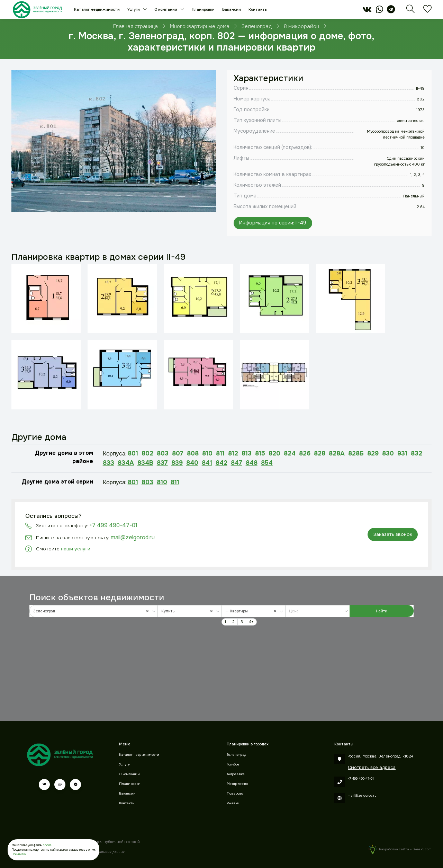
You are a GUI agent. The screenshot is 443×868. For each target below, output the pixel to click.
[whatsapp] (379, 11)
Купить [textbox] (189, 611)
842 (221, 463)
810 (207, 453)
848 (252, 463)
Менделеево (237, 784)
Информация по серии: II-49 (273, 223)
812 (233, 453)
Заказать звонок (393, 534)
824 (290, 453)
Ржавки (233, 803)
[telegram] (391, 11)
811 (220, 453)
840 (192, 463)
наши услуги (76, 549)
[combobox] (94, 611)
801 (133, 453)
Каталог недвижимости (97, 9)
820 (274, 453)
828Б (356, 453)
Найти (382, 611)
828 (320, 453)
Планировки (203, 9)
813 (247, 453)
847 (237, 463)
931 (402, 453)
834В (145, 463)
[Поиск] (410, 11)
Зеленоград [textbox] (93, 611)
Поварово (235, 794)
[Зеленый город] (38, 10)
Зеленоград (236, 755)
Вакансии (232, 9)
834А (126, 463)
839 (177, 463)
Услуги (134, 9)
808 (193, 453)
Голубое (233, 764)
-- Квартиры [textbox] (252, 611)
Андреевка (236, 774)
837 (162, 463)
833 (109, 463)
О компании (166, 9)
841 (207, 463)
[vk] (367, 11)
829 (373, 453)
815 (260, 453)
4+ (251, 622)
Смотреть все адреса (372, 767)
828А (337, 453)
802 (147, 453)
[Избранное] (427, 11)
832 (417, 453)
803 (163, 453)
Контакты (258, 9)
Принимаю (19, 854)
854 (267, 463)
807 (178, 453)
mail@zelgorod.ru (133, 537)
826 (305, 453)
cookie (47, 845)
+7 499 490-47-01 (113, 525)
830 (388, 453)
